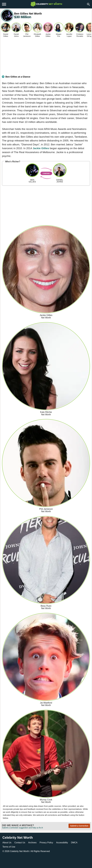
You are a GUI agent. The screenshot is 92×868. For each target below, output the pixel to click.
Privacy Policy (46, 843)
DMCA (74, 843)
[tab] (46, 78)
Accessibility (62, 843)
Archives (32, 843)
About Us (7, 843)
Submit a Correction (79, 826)
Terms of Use (9, 847)
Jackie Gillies (41, 148)
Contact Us (20, 843)
